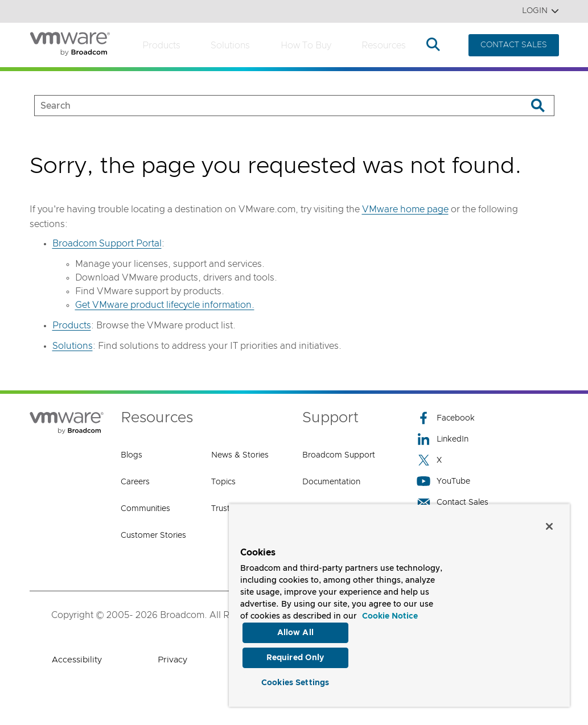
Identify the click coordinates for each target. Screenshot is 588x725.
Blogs (131, 455)
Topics (223, 482)
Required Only (295, 656)
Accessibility (77, 660)
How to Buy (306, 46)
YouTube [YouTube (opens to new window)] (443, 481)
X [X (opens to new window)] (429, 460)
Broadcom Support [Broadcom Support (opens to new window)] (339, 455)
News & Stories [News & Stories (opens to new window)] (240, 455)
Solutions (230, 46)
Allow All (295, 630)
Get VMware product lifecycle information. (165, 305)
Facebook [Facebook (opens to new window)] (446, 418)
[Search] (538, 106)
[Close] (549, 524)
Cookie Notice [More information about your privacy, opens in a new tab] (390, 613)
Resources (384, 46)
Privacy (172, 660)
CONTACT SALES (514, 45)
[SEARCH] (269, 106)
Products (161, 46)
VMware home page (405, 209)
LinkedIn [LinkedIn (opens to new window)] (443, 439)
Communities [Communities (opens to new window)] (145, 509)
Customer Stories (153, 535)
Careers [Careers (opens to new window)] (135, 482)
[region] (399, 604)
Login (540, 11)
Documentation (331, 482)
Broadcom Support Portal (107, 244)
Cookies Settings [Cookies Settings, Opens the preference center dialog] (295, 682)
